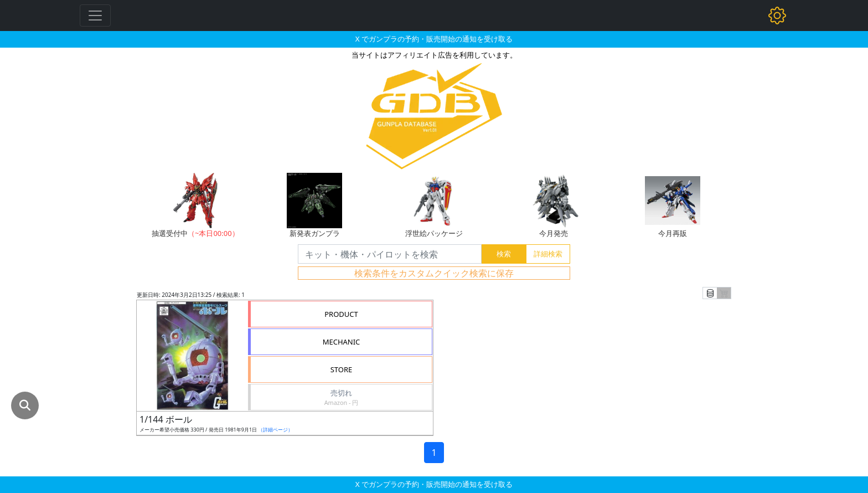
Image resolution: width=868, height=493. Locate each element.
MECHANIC (342, 342)
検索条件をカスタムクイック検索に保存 (434, 273)
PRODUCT (341, 314)
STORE (342, 369)
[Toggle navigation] (95, 16)
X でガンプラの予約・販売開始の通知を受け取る (434, 39)
